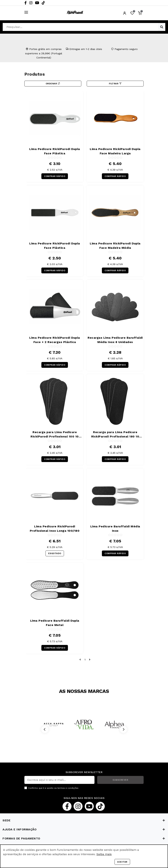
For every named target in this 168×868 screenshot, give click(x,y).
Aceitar (122, 862)
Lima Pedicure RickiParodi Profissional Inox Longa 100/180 (55, 529)
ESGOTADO (55, 553)
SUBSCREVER (120, 780)
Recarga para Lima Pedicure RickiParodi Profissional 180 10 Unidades (115, 435)
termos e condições (68, 788)
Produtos (35, 74)
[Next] (123, 729)
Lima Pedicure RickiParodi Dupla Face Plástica (55, 151)
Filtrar (115, 84)
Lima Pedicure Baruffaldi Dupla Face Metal (55, 623)
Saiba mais (104, 854)
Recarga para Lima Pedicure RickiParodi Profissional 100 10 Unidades (55, 435)
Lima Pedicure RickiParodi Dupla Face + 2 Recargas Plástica (55, 340)
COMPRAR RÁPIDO (55, 176)
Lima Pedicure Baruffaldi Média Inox (115, 529)
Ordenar (53, 84)
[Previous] (45, 729)
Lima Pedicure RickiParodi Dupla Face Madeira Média (115, 246)
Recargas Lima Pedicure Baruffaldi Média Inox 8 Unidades (115, 340)
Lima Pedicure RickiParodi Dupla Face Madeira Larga (115, 151)
